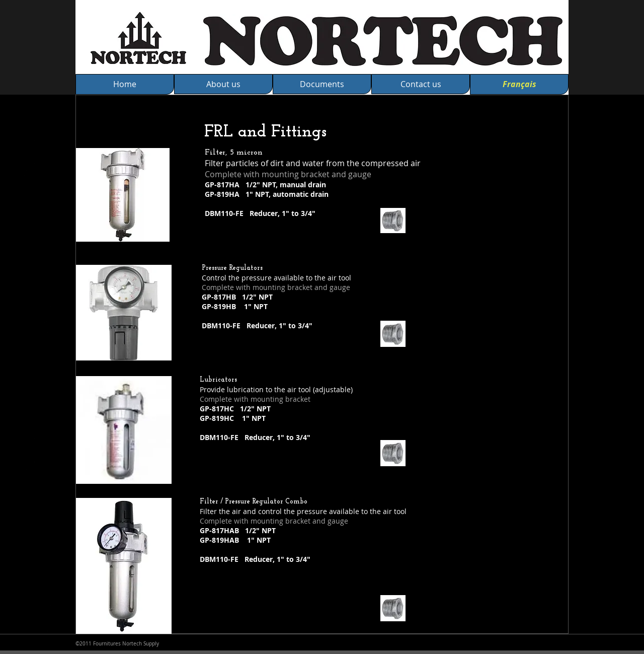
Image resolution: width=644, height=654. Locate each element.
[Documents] (322, 84)
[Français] (519, 84)
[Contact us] (421, 84)
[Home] (125, 84)
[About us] (223, 84)
